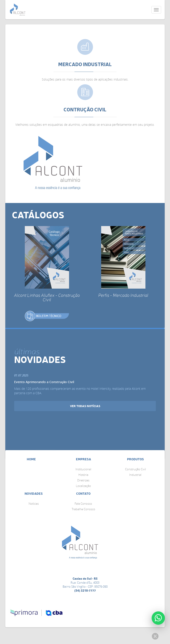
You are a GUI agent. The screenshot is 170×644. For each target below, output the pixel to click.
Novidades (34, 493)
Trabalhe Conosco (83, 509)
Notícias (34, 504)
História (83, 475)
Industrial (135, 475)
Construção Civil (135, 469)
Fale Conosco (83, 504)
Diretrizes (83, 480)
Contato (83, 493)
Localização (83, 486)
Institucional (83, 469)
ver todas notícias (85, 406)
